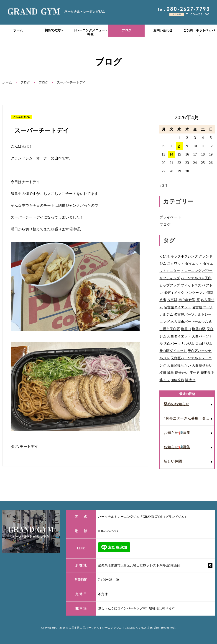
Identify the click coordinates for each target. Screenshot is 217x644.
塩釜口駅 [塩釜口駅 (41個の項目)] (199, 329)
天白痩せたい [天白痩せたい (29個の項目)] (202, 365)
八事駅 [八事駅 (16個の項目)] (172, 300)
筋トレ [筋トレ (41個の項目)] (165, 380)
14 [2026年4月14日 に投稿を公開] (171, 154)
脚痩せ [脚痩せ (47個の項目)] (190, 380)
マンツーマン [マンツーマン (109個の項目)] (195, 293)
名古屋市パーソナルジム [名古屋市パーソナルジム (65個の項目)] (189, 322)
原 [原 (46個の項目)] (198, 300)
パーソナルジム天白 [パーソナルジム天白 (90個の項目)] (196, 278)
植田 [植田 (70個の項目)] (163, 373)
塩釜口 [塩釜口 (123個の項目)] (186, 329)
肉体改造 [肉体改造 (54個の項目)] (177, 380)
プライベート (170, 217)
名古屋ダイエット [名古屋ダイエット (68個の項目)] (177, 307)
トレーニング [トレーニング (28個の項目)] (191, 271)
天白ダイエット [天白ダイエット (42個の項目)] (179, 336)
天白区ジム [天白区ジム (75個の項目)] (204, 343)
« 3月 (163, 186)
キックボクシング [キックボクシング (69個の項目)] (184, 256)
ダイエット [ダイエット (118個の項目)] (194, 263)
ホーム (18, 30)
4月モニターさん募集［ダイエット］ (189, 418)
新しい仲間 (173, 461)
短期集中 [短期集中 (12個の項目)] (207, 373)
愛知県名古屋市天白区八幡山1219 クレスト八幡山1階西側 (139, 565)
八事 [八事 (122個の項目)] (163, 300)
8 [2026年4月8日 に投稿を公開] (179, 146)
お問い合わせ (163, 30)
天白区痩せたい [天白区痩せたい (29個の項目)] (179, 365)
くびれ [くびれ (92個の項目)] (165, 256)
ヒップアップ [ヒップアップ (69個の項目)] (170, 285)
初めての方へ (54, 30)
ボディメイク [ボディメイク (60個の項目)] (174, 293)
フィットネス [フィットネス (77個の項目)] (191, 285)
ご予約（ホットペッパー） (199, 32)
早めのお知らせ (176, 404)
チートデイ (29, 447)
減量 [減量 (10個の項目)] (171, 373)
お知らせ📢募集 (177, 433)
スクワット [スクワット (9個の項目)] (176, 263)
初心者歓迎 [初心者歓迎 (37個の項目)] (187, 300)
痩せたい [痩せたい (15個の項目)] (182, 373)
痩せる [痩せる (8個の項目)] (195, 373)
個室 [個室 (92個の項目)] (210, 293)
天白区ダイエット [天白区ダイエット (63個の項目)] (173, 351)
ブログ (127, 30)
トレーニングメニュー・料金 (90, 32)
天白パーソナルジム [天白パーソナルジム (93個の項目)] (179, 343)
